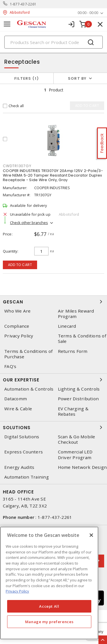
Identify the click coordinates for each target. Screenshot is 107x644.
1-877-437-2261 (23, 4)
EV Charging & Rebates (73, 411)
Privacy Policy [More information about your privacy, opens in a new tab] (17, 591)
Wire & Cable (18, 409)
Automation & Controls (29, 389)
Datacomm (16, 399)
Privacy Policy (19, 336)
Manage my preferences (49, 622)
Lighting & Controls (79, 389)
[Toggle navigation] (7, 24)
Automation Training (27, 477)
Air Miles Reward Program (76, 314)
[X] (91, 535)
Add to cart (20, 265)
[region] (49, 583)
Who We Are (18, 311)
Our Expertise (53, 380)
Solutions (53, 427)
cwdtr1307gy (17, 166)
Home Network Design (82, 467)
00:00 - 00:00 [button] (88, 13)
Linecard (67, 326)
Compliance (17, 326)
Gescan (53, 302)
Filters (27, 78)
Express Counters (24, 452)
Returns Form (73, 351)
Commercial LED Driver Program (75, 455)
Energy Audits (19, 467)
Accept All (49, 606)
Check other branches (29, 223)
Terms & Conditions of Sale (82, 339)
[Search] (53, 42)
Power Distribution (78, 399)
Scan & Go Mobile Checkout (77, 439)
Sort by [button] (77, 78)
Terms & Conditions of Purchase (28, 354)
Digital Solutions (22, 437)
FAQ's (10, 366)
